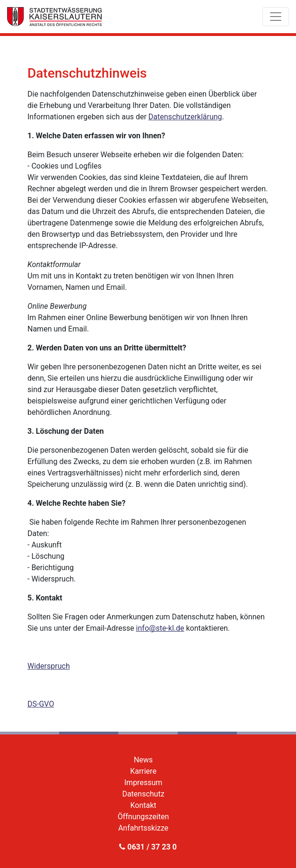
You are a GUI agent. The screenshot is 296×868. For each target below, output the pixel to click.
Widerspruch (49, 666)
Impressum (144, 783)
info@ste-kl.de (160, 628)
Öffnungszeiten (144, 817)
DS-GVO (41, 704)
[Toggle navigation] (276, 17)
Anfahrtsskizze (143, 828)
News (143, 760)
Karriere (143, 771)
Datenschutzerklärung (185, 117)
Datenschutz (143, 794)
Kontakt (143, 805)
